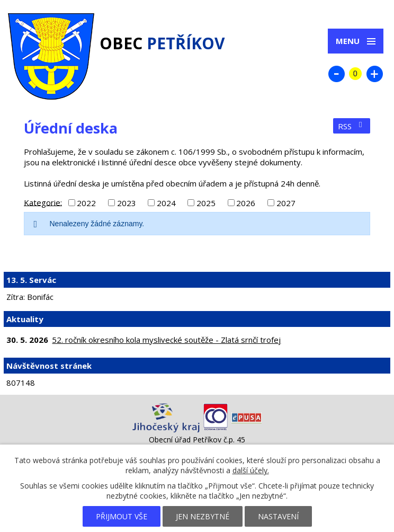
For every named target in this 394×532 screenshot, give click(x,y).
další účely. (251, 470)
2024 (166, 203)
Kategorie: (43, 202)
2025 (206, 203)
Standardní (355, 74)
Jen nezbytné (203, 516)
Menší (336, 74)
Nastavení (278, 516)
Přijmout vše (122, 516)
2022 (86, 203)
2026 (246, 203)
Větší (374, 74)
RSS (352, 126)
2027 (286, 203)
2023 (127, 203)
